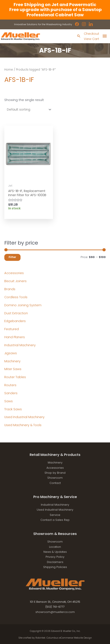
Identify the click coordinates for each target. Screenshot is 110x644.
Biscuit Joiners (15, 281)
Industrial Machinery (20, 345)
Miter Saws (13, 369)
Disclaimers (55, 562)
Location (55, 547)
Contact (55, 483)
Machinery (12, 361)
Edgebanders (15, 321)
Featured (12, 329)
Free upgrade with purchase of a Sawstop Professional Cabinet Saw (55, 12)
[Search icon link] (79, 36)
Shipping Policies (55, 567)
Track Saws (13, 409)
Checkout (92, 34)
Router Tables (15, 377)
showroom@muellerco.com (55, 612)
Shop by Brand (55, 473)
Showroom (55, 478)
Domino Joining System (23, 305)
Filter (12, 257)
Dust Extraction (16, 313)
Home (9, 70)
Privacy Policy (55, 557)
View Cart (92, 39)
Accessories (14, 273)
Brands (10, 289)
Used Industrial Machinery (24, 417)
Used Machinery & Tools (23, 425)
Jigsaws (11, 353)
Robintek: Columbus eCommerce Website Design (64, 638)
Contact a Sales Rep (55, 520)
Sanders (11, 393)
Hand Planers (15, 337)
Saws (9, 401)
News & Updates (55, 552)
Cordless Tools (16, 297)
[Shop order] (28, 110)
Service (55, 515)
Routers (10, 385)
